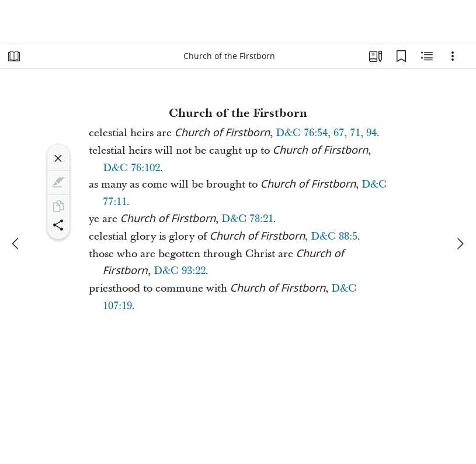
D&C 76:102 (131, 168)
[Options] (453, 56)
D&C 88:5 (334, 236)
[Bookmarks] (401, 56)
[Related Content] (427, 56)
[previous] (16, 244)
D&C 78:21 (247, 219)
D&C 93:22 (180, 271)
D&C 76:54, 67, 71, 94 (326, 133)
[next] (460, 244)
